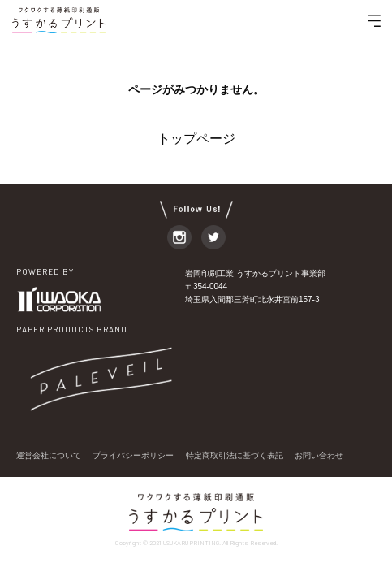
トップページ (196, 139)
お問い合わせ (319, 455)
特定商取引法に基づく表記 (235, 455)
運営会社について (49, 455)
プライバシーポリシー (133, 455)
